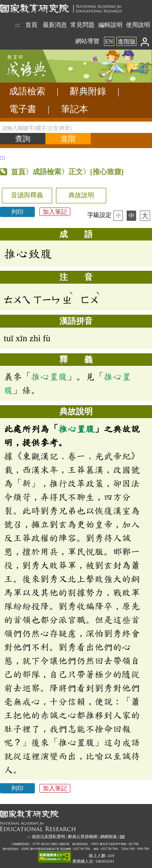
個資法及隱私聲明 (48, 837)
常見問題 (82, 25)
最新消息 (55, 25)
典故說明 (81, 195)
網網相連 (109, 837)
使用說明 (138, 25)
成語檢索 (27, 91)
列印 (17, 212)
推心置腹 (49, 376)
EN (109, 41)
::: (18, 25)
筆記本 (74, 109)
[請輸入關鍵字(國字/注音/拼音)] (76, 127)
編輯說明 (110, 25)
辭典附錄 (88, 91)
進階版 (127, 41)
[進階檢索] (68, 139)
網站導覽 (87, 41)
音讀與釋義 (27, 195)
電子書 (23, 109)
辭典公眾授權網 (83, 837)
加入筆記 (55, 212)
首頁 (31, 25)
